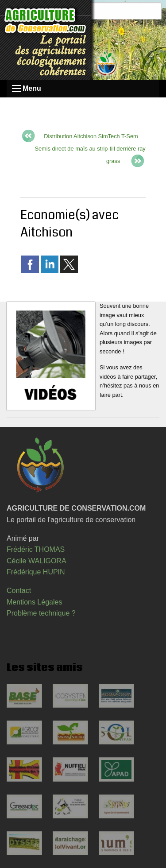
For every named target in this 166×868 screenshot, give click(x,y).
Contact (19, 591)
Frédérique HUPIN (36, 572)
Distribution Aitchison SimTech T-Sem (91, 136)
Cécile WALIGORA (37, 561)
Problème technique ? (41, 613)
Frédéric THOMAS (36, 549)
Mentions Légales (34, 602)
